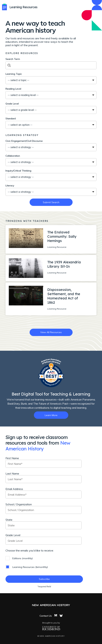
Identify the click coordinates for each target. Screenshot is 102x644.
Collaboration (13, 156)
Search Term (13, 59)
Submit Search (51, 202)
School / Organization (19, 504)
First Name (12, 458)
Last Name (12, 474)
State (9, 520)
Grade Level (12, 104)
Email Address (14, 489)
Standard (11, 119)
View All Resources (51, 332)
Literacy (10, 186)
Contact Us (46, 616)
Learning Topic (14, 74)
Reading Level (13, 89)
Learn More (51, 415)
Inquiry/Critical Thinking (18, 171)
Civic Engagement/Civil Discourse (24, 141)
